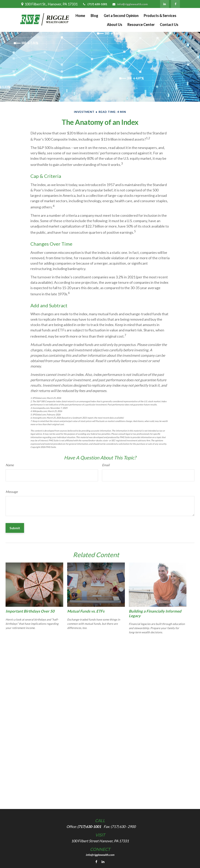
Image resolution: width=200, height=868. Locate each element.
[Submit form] (15, 528)
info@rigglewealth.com (130, 4)
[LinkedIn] (165, 4)
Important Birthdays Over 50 (30, 611)
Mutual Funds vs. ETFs (86, 611)
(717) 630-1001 (95, 4)
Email (106, 465)
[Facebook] (175, 4)
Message (12, 492)
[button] (80, 15)
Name (10, 465)
